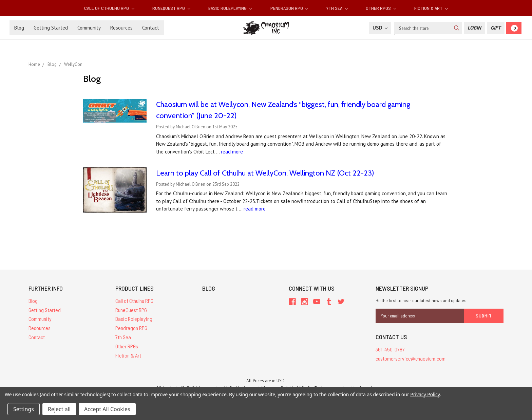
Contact (151, 28)
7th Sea (337, 8)
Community (89, 28)
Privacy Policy (425, 394)
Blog (19, 28)
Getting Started (51, 28)
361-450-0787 (390, 349)
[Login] (474, 28)
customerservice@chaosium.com (411, 358)
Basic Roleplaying (230, 8)
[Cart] (514, 28)
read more (232, 152)
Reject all (59, 409)
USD (380, 28)
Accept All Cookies (107, 409)
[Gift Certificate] (496, 28)
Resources (121, 28)
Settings (24, 409)
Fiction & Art (431, 8)
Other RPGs (381, 8)
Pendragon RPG (289, 8)
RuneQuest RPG (171, 8)
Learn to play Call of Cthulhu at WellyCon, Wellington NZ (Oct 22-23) (265, 173)
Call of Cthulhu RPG (109, 8)
